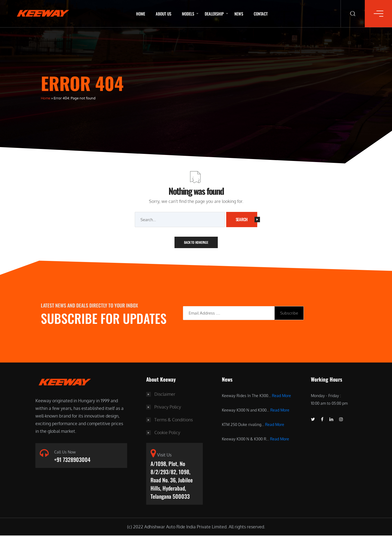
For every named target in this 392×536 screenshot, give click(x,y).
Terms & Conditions (174, 419)
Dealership (214, 14)
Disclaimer (165, 394)
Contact (261, 14)
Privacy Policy (168, 407)
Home (141, 14)
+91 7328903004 (72, 460)
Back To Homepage (196, 242)
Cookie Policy (167, 432)
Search (247, 219)
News (239, 14)
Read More (281, 396)
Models (188, 14)
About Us (163, 14)
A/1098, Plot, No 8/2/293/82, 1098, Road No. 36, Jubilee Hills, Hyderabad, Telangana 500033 (172, 480)
